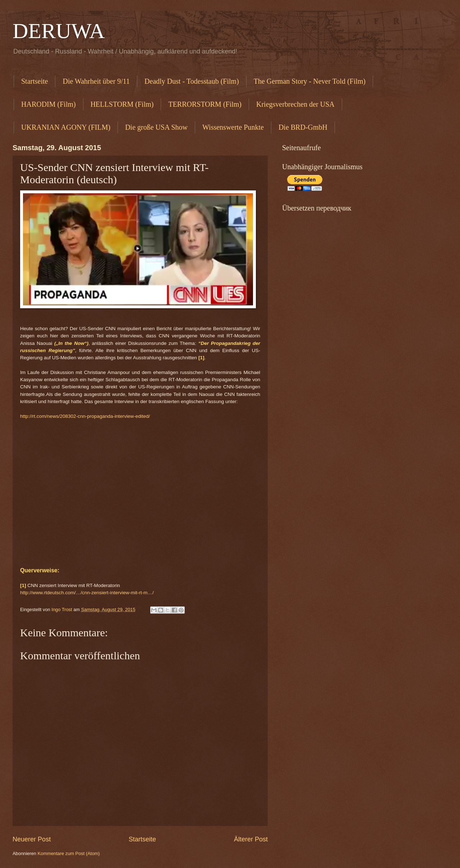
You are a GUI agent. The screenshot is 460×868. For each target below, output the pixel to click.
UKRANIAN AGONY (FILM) (66, 127)
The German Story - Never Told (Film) (310, 81)
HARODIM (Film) (49, 104)
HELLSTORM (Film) (122, 104)
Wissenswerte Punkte (233, 127)
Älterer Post (251, 839)
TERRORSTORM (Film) (205, 104)
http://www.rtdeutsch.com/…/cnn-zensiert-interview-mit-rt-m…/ (87, 593)
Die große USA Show (156, 127)
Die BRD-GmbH (303, 127)
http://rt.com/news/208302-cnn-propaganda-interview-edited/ (85, 416)
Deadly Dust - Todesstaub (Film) (192, 81)
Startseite (34, 81)
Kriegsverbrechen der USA (295, 104)
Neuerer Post (32, 839)
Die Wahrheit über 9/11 (96, 81)
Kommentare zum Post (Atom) (68, 853)
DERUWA (59, 31)
